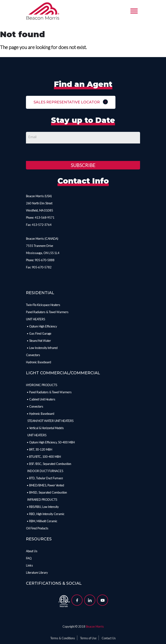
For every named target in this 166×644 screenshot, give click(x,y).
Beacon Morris (95, 627)
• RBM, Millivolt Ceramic (42, 521)
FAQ (29, 558)
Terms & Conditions (63, 638)
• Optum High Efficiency (41, 326)
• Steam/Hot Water (38, 341)
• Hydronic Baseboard (40, 414)
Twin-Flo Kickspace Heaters (43, 305)
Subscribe (83, 165)
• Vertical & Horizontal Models (45, 428)
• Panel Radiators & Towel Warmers (49, 392)
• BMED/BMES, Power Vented (45, 485)
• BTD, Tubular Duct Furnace (44, 478)
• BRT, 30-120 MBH (39, 449)
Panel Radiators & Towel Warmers (47, 312)
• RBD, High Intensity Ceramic (45, 514)
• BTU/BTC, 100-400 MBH (43, 457)
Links (29, 565)
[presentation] (60, 152)
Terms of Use (88, 638)
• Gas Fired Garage (39, 334)
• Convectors (35, 407)
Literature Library (37, 573)
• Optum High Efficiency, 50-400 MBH (50, 442)
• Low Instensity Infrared (42, 348)
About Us (32, 551)
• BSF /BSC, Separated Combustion (49, 464)
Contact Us (109, 638)
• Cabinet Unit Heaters (41, 399)
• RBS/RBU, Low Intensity (42, 507)
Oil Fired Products (37, 528)
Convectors (33, 355)
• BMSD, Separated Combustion (46, 492)
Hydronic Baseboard (38, 362)
